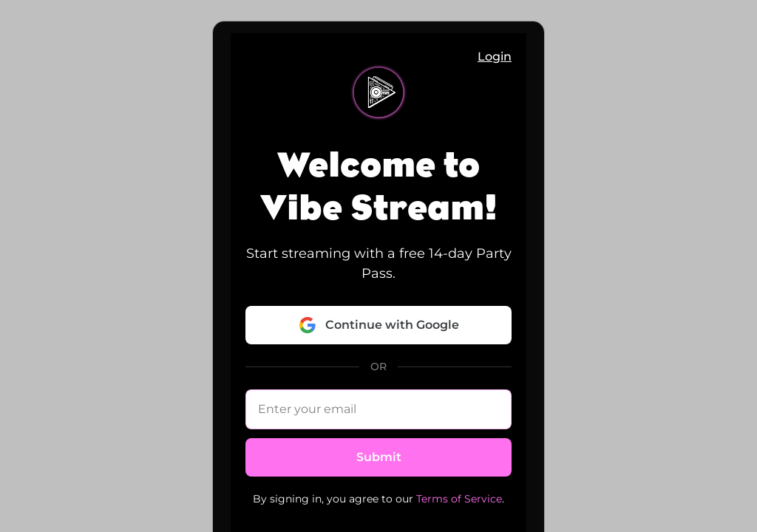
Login (495, 57)
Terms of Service (459, 499)
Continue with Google (379, 325)
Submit (379, 457)
